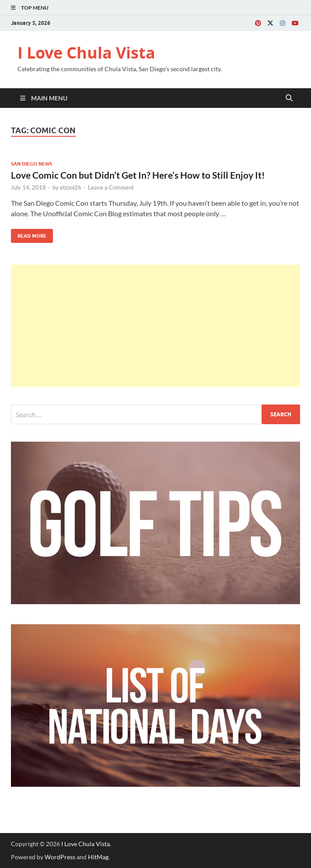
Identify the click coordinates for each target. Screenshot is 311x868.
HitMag (98, 857)
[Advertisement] (155, 326)
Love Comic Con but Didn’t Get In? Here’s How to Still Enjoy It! (138, 175)
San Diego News (31, 164)
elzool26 (71, 187)
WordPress (60, 857)
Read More (29, 234)
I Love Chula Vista (86, 53)
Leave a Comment (111, 187)
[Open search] (289, 98)
